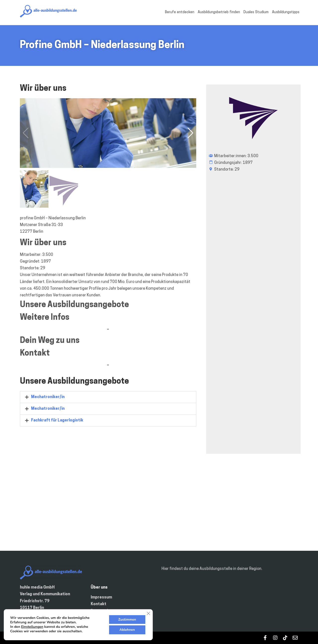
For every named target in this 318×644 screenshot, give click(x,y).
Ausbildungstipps (286, 12)
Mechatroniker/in (48, 397)
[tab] (108, 397)
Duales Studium (256, 12)
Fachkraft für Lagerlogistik (57, 420)
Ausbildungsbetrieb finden (219, 12)
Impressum (101, 597)
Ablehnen (127, 630)
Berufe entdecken (180, 12)
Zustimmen (127, 619)
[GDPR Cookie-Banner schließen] (148, 613)
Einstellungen (32, 627)
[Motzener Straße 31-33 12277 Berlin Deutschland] (159, 507)
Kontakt (99, 604)
